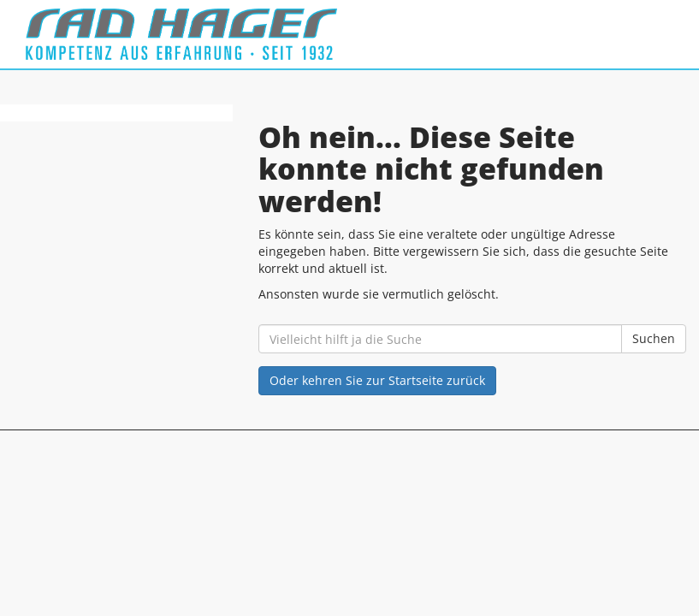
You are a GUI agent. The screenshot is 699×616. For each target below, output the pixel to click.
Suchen (654, 338)
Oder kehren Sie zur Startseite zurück (377, 380)
